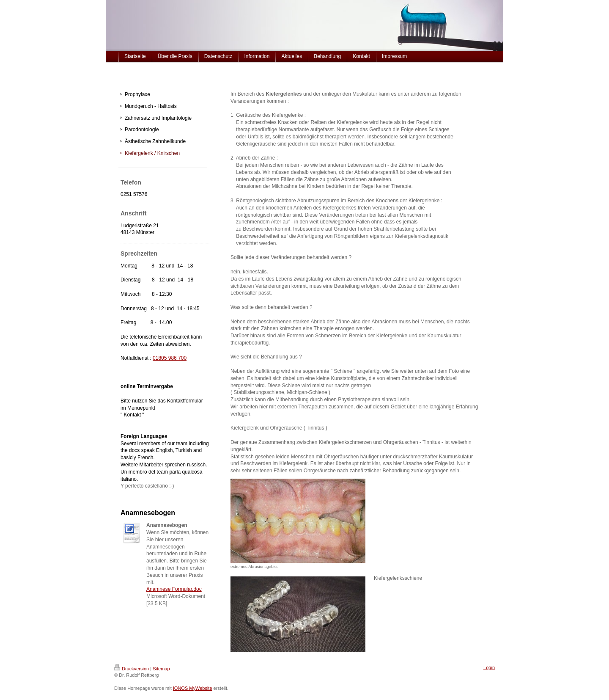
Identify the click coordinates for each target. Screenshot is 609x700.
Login (489, 667)
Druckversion (132, 669)
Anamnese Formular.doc (174, 589)
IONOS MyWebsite (193, 688)
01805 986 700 (170, 358)
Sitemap (161, 669)
